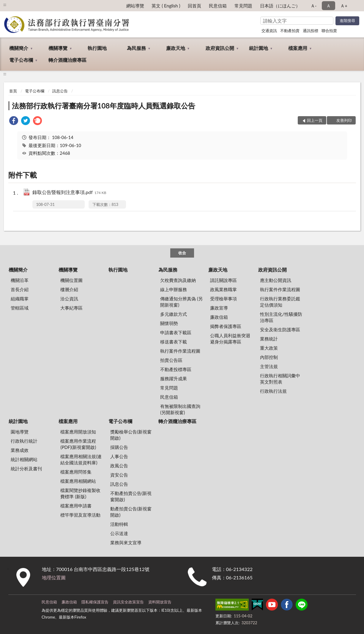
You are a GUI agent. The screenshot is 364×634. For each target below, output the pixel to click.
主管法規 (269, 366)
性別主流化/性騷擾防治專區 (281, 317)
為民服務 (136, 48)
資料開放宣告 (160, 602)
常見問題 (243, 6)
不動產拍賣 (290, 31)
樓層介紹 (69, 289)
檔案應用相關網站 (78, 481)
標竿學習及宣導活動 (80, 515)
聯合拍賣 (329, 31)
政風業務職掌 (223, 289)
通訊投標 (311, 31)
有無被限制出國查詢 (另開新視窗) (180, 409)
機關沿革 (20, 280)
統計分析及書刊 (26, 469)
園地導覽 (20, 432)
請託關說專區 (223, 280)
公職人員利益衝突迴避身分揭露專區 (230, 339)
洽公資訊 (69, 299)
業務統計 (269, 339)
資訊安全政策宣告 (128, 602)
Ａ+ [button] (344, 6)
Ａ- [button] (314, 6)
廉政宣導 (219, 308)
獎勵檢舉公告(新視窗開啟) (131, 435)
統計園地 (259, 48)
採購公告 (119, 447)
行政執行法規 (273, 391)
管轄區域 (20, 308)
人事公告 (119, 456)
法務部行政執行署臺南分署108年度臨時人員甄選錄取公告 (104, 106)
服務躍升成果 (174, 378)
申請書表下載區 (176, 332)
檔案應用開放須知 (78, 432)
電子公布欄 (21, 60)
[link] (14, 121)
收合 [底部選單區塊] (182, 253)
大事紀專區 (71, 308)
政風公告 (119, 466)
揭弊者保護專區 (226, 326)
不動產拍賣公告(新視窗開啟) (131, 496)
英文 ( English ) (166, 6)
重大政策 (269, 348)
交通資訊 (269, 31)
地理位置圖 (54, 577)
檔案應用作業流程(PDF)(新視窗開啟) (78, 444)
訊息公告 (60, 91)
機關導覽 (58, 48)
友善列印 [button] (344, 120)
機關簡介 (19, 48)
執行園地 (97, 48)
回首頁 (194, 6)
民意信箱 (218, 6)
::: (5, 4)
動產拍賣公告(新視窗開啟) (131, 512)
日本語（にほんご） (280, 6)
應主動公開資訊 (276, 280)
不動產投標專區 (176, 369)
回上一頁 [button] (315, 120)
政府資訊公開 (220, 48)
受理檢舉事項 (223, 299)
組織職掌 (20, 299)
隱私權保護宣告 (95, 602)
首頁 (13, 91)
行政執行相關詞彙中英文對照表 (280, 379)
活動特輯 (119, 524)
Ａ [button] (328, 6)
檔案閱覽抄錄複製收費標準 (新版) (80, 493)
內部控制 (269, 357)
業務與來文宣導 (126, 542)
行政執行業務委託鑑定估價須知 (280, 302)
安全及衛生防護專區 (280, 329)
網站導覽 (135, 6)
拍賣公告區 (171, 360)
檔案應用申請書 (76, 506)
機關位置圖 (71, 280)
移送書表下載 (174, 342)
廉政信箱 (219, 317)
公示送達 (119, 533)
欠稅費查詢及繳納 (178, 280)
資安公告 (119, 475)
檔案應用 (298, 48)
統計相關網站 (24, 459)
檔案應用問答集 (76, 472)
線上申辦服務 (174, 289)
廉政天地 (176, 48)
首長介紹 (20, 289)
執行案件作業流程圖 (180, 351)
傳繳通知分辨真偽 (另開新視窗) (181, 302)
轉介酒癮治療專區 (67, 60)
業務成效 (20, 450)
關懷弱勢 (169, 323)
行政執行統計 (24, 441)
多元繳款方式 (174, 314)
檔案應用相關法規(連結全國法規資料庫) (81, 459)
